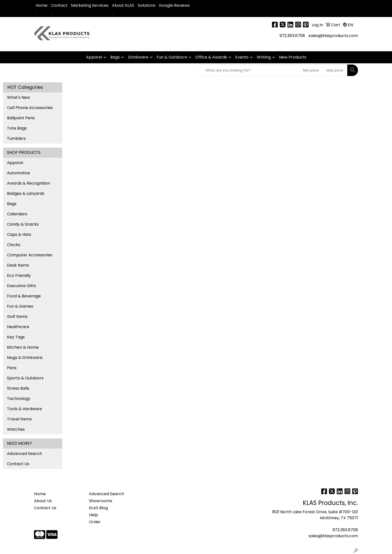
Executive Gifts (21, 286)
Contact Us (18, 464)
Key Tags (16, 337)
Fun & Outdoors (172, 57)
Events (242, 57)
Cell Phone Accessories (30, 108)
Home (42, 5)
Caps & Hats (19, 234)
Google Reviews (174, 5)
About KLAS (123, 5)
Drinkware (138, 57)
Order (95, 522)
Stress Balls (18, 388)
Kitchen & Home (23, 347)
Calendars (17, 214)
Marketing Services (90, 5)
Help (93, 515)
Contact (59, 5)
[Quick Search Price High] (336, 70)
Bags (115, 57)
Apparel (94, 57)
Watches (16, 429)
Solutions (146, 5)
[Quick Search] (250, 70)
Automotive (18, 173)
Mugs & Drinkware (25, 358)
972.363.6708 (292, 36)
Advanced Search (24, 454)
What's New (18, 97)
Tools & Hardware (24, 409)
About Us (43, 501)
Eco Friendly (19, 275)
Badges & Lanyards (26, 193)
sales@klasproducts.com (333, 36)
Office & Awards (211, 57)
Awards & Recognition (28, 183)
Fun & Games (20, 306)
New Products (293, 57)
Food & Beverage (24, 296)
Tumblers (16, 138)
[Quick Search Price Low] (312, 70)
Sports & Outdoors (25, 378)
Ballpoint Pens (21, 118)
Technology (19, 399)
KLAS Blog (98, 508)
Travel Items (19, 419)
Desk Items (18, 265)
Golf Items (17, 317)
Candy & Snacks (23, 224)
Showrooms (101, 501)
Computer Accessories (30, 255)
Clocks (14, 245)
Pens (12, 368)
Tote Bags (17, 128)
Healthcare (18, 327)
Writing (264, 57)
